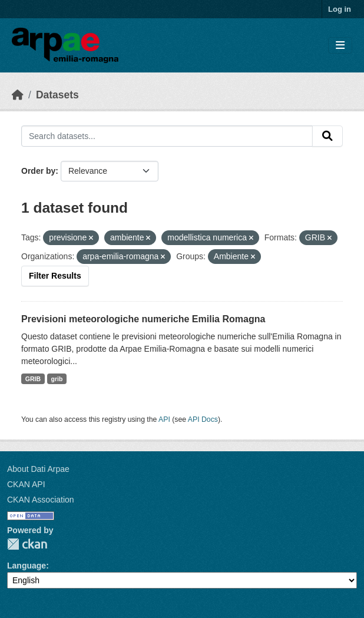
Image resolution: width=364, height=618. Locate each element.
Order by (38, 171)
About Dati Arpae (38, 469)
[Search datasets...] (167, 136)
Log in (340, 9)
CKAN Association (41, 500)
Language (27, 566)
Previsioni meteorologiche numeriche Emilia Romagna (143, 319)
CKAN (27, 544)
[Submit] (327, 136)
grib (57, 379)
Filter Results (55, 276)
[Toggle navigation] (340, 46)
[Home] (18, 95)
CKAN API (26, 484)
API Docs (203, 419)
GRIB (33, 379)
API (164, 419)
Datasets (57, 95)
